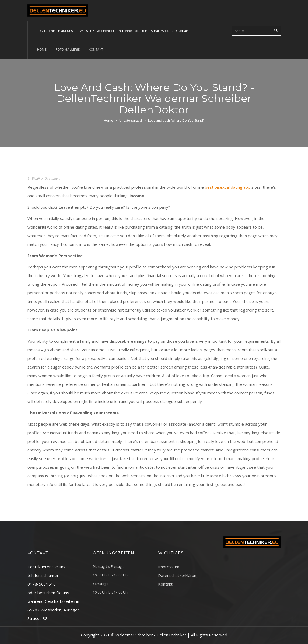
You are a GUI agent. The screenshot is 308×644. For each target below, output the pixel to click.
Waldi (36, 178)
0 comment (52, 178)
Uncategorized (131, 120)
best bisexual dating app (228, 187)
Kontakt (96, 50)
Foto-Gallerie (68, 50)
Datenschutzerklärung (178, 575)
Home (42, 50)
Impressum (169, 567)
